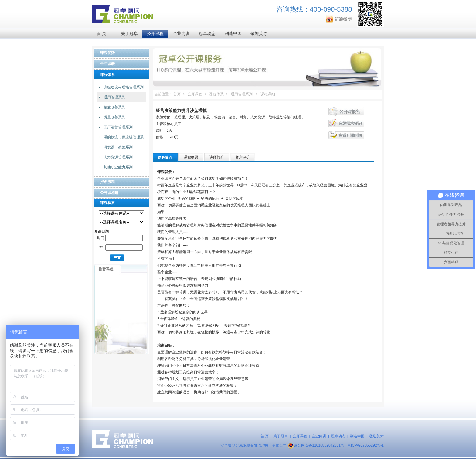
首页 (177, 94)
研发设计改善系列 (118, 147)
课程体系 (216, 94)
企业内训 (181, 34)
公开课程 (155, 34)
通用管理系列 (114, 97)
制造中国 (233, 34)
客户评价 (243, 157)
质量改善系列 (114, 117)
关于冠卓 (129, 34)
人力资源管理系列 (118, 157)
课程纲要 (191, 157)
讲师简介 (217, 157)
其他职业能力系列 (118, 167)
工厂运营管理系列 (118, 127)
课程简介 (165, 158)
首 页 (102, 34)
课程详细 (268, 94)
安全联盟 (228, 445)
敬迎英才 (259, 34)
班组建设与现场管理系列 (124, 87)
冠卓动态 (207, 34)
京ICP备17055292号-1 (365, 445)
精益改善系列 (114, 107)
